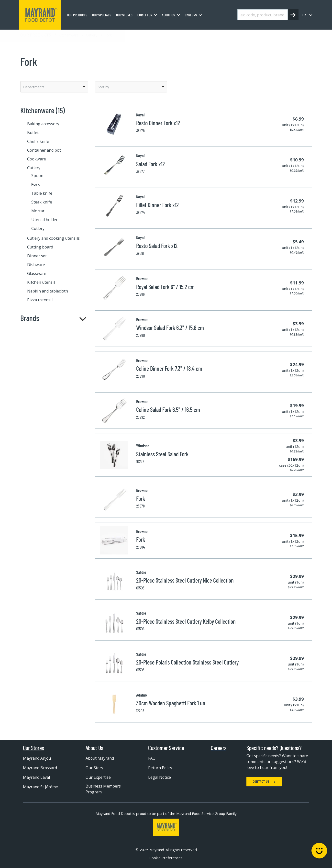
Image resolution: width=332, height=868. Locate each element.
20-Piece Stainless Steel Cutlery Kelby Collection (186, 621)
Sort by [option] (103, 87)
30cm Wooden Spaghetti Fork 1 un (171, 703)
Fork (108, 35)
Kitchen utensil (41, 282)
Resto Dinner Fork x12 (158, 123)
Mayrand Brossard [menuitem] (40, 768)
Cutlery (92, 35)
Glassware (37, 273)
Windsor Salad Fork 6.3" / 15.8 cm (170, 328)
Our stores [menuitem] (124, 15)
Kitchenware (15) (43, 110)
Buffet (33, 133)
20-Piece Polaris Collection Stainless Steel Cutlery (187, 662)
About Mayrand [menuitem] (100, 758)
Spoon (37, 176)
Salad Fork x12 (150, 164)
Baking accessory (43, 124)
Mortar (38, 211)
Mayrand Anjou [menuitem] (37, 758)
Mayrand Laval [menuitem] (36, 777)
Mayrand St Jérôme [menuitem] (41, 787)
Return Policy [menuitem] (160, 768)
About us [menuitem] (168, 15)
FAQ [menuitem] (152, 758)
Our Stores (33, 748)
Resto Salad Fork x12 (157, 246)
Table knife (42, 193)
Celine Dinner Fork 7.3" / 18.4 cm (169, 368)
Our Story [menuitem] (94, 768)
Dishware (36, 265)
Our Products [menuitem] (77, 15)
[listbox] (54, 87)
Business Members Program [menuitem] (103, 789)
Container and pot (44, 150)
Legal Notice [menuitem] (160, 777)
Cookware (37, 159)
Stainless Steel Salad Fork (162, 454)
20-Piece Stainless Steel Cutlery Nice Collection (185, 580)
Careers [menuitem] (191, 15)
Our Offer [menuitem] (145, 15)
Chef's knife (38, 141)
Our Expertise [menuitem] (98, 777)
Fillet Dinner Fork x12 (157, 205)
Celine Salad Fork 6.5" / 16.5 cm (168, 410)
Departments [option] (34, 87)
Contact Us (264, 781)
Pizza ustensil (40, 300)
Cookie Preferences (166, 858)
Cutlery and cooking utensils (53, 238)
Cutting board (40, 247)
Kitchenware (68, 35)
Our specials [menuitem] (102, 15)
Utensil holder (44, 220)
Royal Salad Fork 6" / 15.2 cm (165, 287)
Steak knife (42, 202)
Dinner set (37, 256)
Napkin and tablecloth (48, 291)
